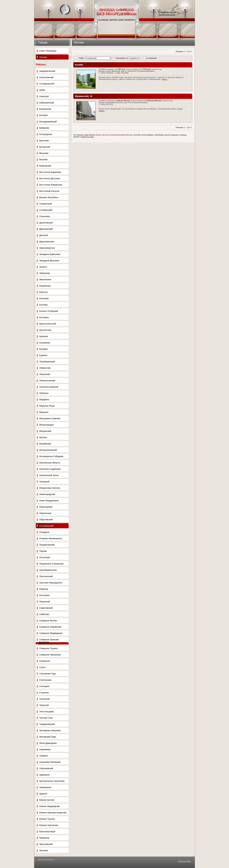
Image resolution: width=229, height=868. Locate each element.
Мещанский (45, 431)
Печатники (45, 557)
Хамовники (45, 749)
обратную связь (88, 137)
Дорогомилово (47, 242)
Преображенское (48, 570)
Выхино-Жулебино (49, 197)
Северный (44, 661)
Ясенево (44, 850)
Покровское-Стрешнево (51, 564)
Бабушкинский (47, 103)
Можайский (45, 444)
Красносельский (48, 324)
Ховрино (44, 756)
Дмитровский (46, 229)
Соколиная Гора (48, 674)
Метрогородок (46, 425)
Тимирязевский (47, 724)
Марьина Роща (47, 406)
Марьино (44, 412)
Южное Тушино (47, 819)
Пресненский (46, 576)
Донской (44, 235)
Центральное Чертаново (52, 781)
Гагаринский (46, 204)
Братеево (44, 141)
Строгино (44, 693)
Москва (43, 57)
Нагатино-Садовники (50, 469)
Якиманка (44, 838)
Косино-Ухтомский (49, 311)
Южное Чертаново (49, 825)
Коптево (43, 305)
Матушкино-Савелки (50, 418)
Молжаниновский (48, 450)
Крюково (44, 336)
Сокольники (45, 680)
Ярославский (46, 844)
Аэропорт (44, 96)
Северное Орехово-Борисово (49, 641)
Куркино (43, 355)
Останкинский (46, 526)
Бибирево (44, 128)
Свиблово (44, 614)
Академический (47, 71)
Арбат (42, 90)
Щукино (43, 794)
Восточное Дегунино (50, 178)
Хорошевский (46, 768)
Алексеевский (46, 77)
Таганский (44, 699)
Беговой (43, 115)
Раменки (44, 589)
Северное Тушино (48, 648)
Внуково (43, 159)
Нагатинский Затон (49, 475)
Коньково (44, 298)
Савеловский (46, 608)
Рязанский (45, 602)
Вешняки (44, 153)
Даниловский (46, 223)
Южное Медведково (50, 806)
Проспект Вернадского (51, 583)
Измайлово (45, 286)
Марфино (44, 399)
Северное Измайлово (50, 627)
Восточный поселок (49, 191)
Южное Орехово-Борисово (53, 813)
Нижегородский (47, 494)
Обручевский (46, 520)
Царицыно (45, 775)
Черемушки (45, 787)
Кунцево (44, 349)
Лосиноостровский (49, 387)
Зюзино (43, 267)
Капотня (43, 292)
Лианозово (45, 374)
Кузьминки (45, 343)
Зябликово (45, 273)
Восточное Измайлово (51, 185)
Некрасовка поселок (50, 488)
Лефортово (45, 368)
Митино (43, 437)
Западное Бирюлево (50, 254)
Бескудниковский (48, 122)
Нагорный (44, 482)
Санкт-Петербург (48, 51)
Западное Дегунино (49, 261)
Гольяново (45, 216)
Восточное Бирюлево (50, 172)
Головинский (46, 210)
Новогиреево (46, 507)
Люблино (44, 393)
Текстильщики (47, 712)
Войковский (45, 166)
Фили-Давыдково (48, 743)
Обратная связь (184, 861)
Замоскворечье (47, 248)
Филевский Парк (48, 737)
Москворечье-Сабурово (51, 456)
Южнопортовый (47, 832)
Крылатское (45, 330)
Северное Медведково (51, 633)
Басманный (45, 109)
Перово (43, 551)
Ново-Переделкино (49, 501)
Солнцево (44, 686)
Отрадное (44, 532)
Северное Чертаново (50, 655)
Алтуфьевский (47, 84)
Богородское (46, 134)
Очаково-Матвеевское (51, 538)
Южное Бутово (47, 800)
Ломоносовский (47, 381)
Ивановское (45, 279)
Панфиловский (47, 545)
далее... (165, 79)
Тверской (44, 705)
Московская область (50, 463)
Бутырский (45, 147)
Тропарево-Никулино (50, 730)
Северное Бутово (48, 621)
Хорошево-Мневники (50, 762)
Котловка (44, 317)
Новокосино (45, 513)
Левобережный (47, 362)
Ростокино (45, 595)
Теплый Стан (46, 718)
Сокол (42, 667)
